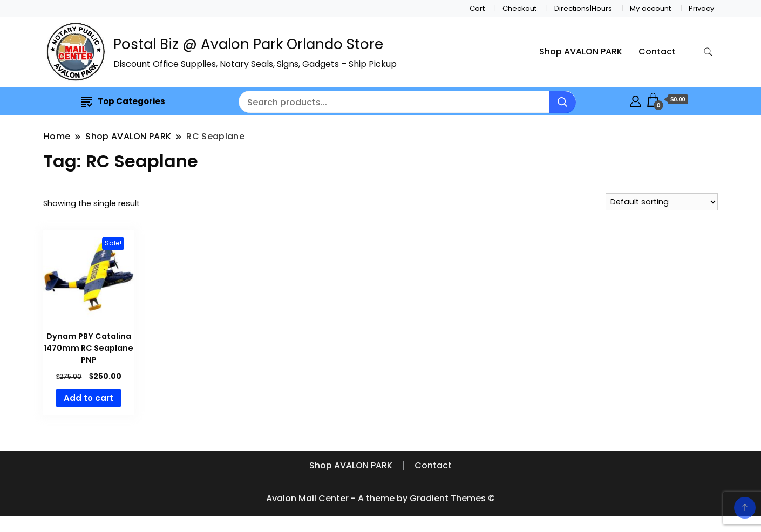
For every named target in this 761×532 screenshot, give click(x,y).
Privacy (701, 8)
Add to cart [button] (89, 398)
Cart (477, 8)
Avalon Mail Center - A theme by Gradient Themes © (380, 498)
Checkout (519, 8)
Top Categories (123, 101)
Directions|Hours (583, 8)
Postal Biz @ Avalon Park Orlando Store (248, 44)
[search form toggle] (708, 52)
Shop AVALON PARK (581, 52)
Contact (657, 52)
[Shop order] (662, 202)
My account (650, 8)
